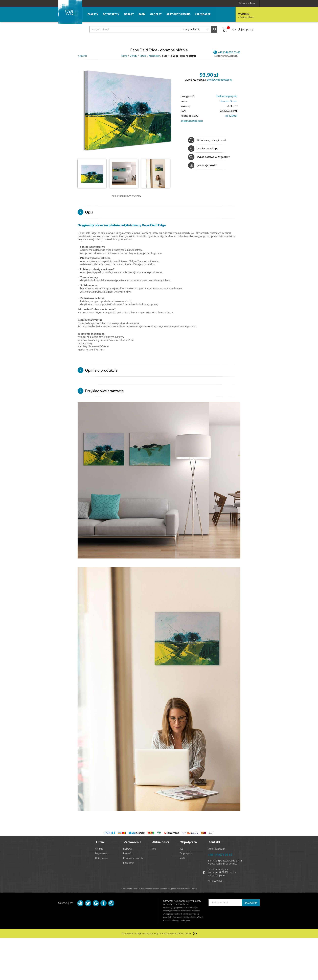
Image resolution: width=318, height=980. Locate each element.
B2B (181, 849)
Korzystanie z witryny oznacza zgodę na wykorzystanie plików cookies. (157, 934)
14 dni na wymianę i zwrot (207, 140)
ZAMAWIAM (251, 903)
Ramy (142, 15)
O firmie (99, 849)
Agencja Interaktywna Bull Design (183, 889)
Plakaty (93, 15)
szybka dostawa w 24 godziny (209, 157)
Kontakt (214, 842)
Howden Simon (228, 101)
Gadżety (156, 15)
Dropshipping (186, 854)
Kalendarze (203, 15)
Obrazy (129, 15)
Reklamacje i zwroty (133, 858)
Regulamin (129, 863)
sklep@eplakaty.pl (216, 849)
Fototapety (111, 15)
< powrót (82, 56)
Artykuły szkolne (178, 15)
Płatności (128, 854)
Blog (154, 849)
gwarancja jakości (202, 166)
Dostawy (128, 849)
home (124, 56)
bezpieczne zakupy (203, 149)
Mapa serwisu (102, 854)
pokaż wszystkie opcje (192, 121)
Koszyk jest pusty (237, 30)
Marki (182, 858)
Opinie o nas (101, 858)
